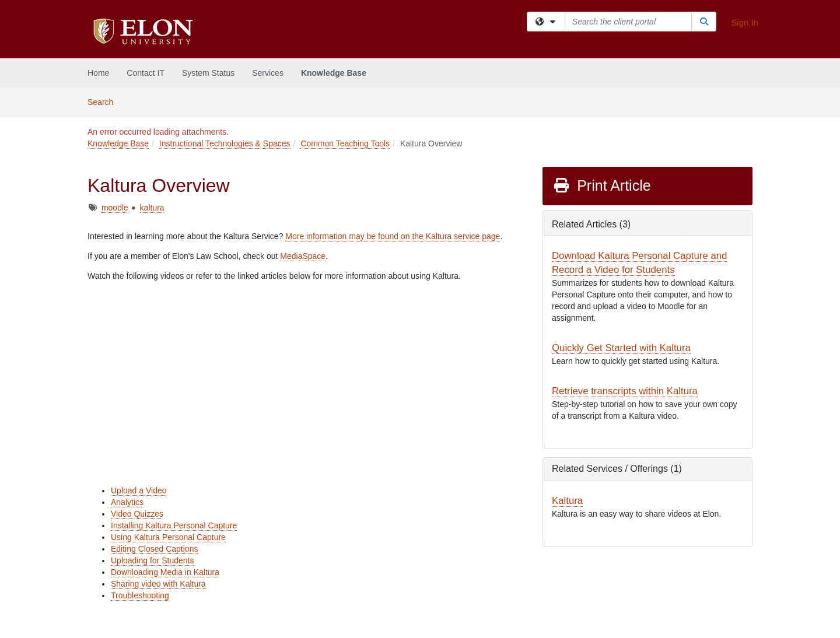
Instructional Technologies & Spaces (225, 143)
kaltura (152, 208)
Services (268, 73)
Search (105, 101)
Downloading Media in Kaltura (165, 572)
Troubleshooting (140, 595)
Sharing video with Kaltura (158, 584)
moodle (115, 208)
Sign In (745, 22)
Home (98, 73)
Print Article (602, 185)
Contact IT (146, 73)
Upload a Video (139, 490)
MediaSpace (303, 256)
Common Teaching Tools (345, 143)
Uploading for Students (152, 560)
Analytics (127, 502)
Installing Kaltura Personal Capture (174, 525)
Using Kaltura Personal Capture (168, 537)
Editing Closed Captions (154, 549)
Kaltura (567, 501)
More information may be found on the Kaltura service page (393, 236)
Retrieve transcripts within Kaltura (625, 391)
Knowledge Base (334, 73)
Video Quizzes (137, 514)
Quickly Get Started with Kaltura (621, 348)
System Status (208, 73)
